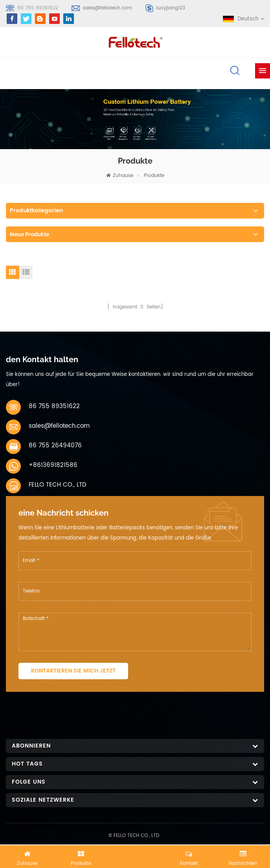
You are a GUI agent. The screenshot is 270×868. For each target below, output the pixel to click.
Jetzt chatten (135, 855)
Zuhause (120, 176)
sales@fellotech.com (107, 8)
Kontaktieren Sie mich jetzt (73, 671)
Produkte (154, 176)
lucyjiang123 (171, 8)
